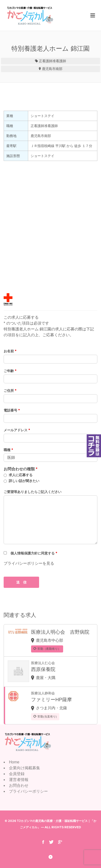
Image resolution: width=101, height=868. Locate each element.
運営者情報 (19, 780)
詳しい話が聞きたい (24, 481)
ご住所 (10, 391)
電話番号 (12, 410)
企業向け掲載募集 (25, 768)
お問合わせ (19, 785)
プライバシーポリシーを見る (29, 563)
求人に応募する (21, 475)
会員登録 (17, 774)
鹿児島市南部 (52, 69)
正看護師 (46, 61)
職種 (8, 450)
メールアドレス (17, 430)
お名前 (10, 351)
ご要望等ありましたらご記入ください (33, 492)
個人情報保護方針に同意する (34, 553)
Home (14, 762)
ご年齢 (10, 371)
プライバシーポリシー (28, 791)
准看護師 (59, 61)
